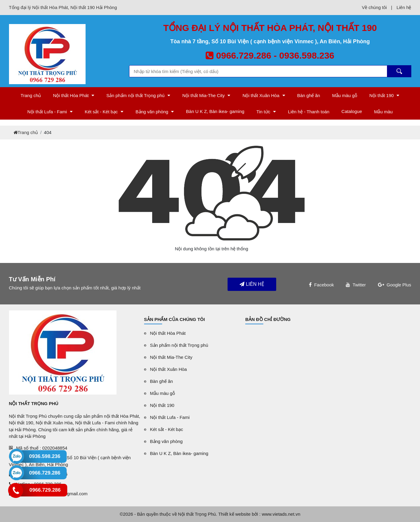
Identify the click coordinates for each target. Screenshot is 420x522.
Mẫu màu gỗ (345, 95)
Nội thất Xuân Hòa (261, 95)
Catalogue (352, 111)
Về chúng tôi (374, 7)
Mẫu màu (383, 112)
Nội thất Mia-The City (203, 95)
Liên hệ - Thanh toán (309, 112)
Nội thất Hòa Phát (71, 95)
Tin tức (263, 112)
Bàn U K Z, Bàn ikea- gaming (215, 111)
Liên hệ (404, 7)
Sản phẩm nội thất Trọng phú (135, 95)
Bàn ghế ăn (309, 95)
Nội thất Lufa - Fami (47, 112)
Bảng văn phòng (152, 112)
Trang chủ (31, 95)
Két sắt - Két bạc (101, 112)
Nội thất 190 (381, 95)
